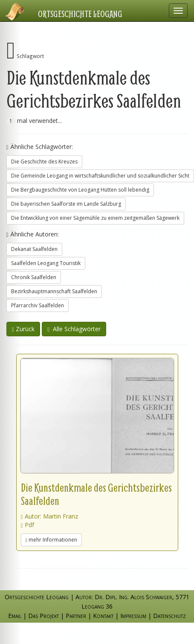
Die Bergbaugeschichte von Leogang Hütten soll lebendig (80, 190)
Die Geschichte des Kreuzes (44, 162)
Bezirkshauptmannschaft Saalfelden (54, 291)
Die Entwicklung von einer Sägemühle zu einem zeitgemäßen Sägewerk (95, 218)
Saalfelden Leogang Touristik (46, 263)
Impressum (133, 616)
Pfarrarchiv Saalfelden (38, 305)
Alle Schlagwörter (74, 329)
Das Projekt (43, 616)
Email (15, 616)
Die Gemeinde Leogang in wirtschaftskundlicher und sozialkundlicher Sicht (100, 176)
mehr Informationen (51, 540)
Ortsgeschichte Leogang (80, 14)
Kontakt (103, 616)
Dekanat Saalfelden (34, 249)
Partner (76, 616)
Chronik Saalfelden (34, 277)
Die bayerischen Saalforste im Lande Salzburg (66, 204)
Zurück (23, 329)
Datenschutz (169, 616)
